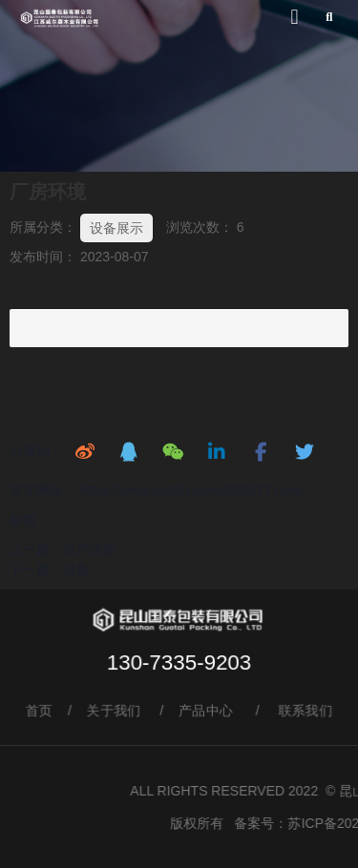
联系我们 (307, 711)
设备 (76, 569)
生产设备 (90, 549)
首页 (38, 711)
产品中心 (206, 711)
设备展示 (116, 228)
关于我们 (114, 711)
